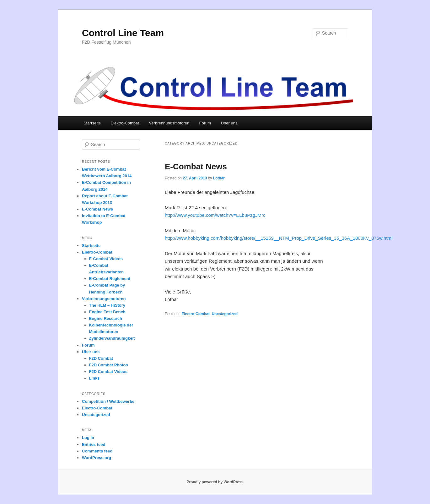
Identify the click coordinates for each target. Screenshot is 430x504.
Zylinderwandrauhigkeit (112, 338)
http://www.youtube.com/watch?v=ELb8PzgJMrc (215, 215)
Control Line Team (123, 33)
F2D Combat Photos (109, 365)
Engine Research (106, 318)
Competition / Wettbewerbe (108, 401)
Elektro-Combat (125, 123)
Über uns (229, 123)
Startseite (92, 123)
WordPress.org (97, 458)
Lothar (219, 178)
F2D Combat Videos (108, 372)
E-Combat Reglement (110, 279)
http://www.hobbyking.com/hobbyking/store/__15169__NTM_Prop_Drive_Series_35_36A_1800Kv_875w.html (279, 238)
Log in (88, 438)
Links (94, 378)
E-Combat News (196, 167)
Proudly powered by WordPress (215, 482)
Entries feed (94, 444)
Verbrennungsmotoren (169, 123)
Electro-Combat (195, 314)
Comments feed (97, 451)
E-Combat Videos (106, 259)
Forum (205, 123)
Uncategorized (225, 314)
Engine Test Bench (107, 312)
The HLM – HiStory (107, 305)
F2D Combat (101, 358)
